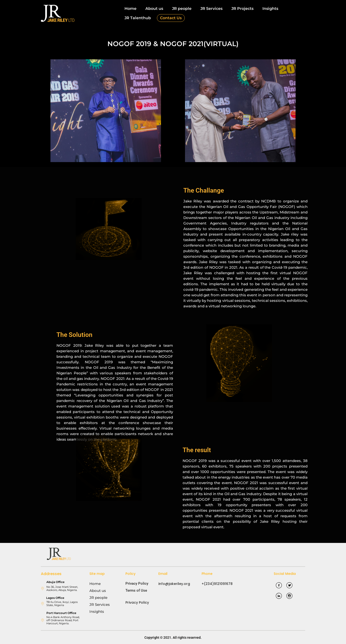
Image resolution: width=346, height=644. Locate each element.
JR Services (211, 9)
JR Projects (242, 9)
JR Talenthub (138, 18)
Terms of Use (136, 590)
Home (130, 9)
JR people (182, 9)
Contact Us (171, 18)
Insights (270, 9)
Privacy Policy (137, 583)
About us (154, 9)
